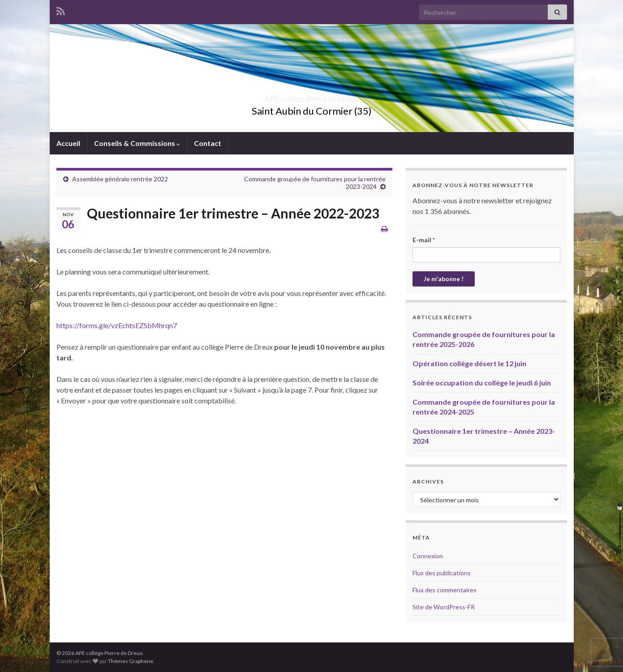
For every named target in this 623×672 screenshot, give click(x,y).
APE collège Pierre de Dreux (311, 96)
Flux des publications (442, 573)
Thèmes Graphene (131, 661)
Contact (208, 143)
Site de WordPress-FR (444, 607)
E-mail (424, 240)
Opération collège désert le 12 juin (469, 363)
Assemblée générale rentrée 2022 (120, 179)
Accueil (68, 143)
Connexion (428, 556)
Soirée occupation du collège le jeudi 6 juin (482, 383)
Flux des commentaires (445, 590)
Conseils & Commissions (137, 143)
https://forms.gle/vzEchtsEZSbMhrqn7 (117, 325)
